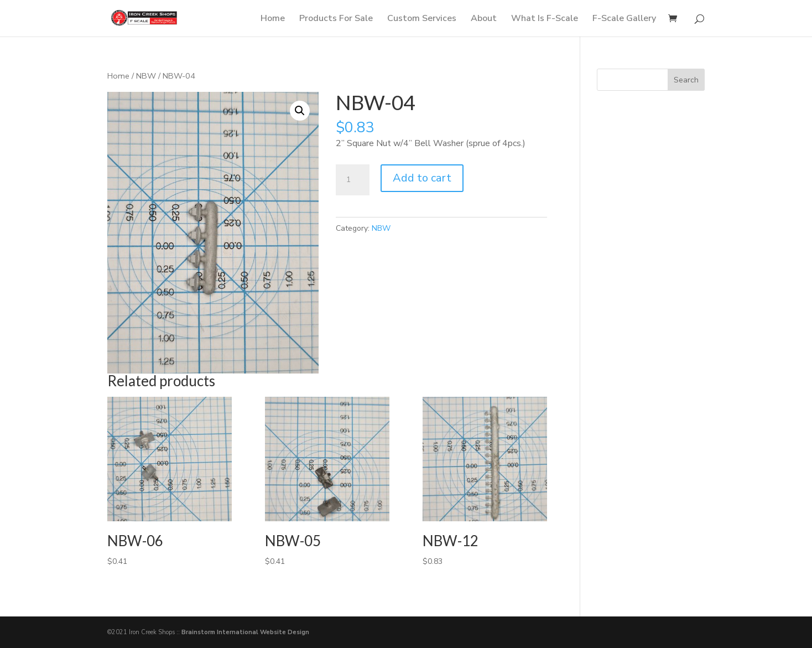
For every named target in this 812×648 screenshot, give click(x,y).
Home (273, 19)
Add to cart (422, 178)
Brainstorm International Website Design (245, 632)
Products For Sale (336, 19)
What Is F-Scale (545, 19)
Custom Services (422, 19)
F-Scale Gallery (624, 19)
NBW (146, 76)
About (484, 19)
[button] (300, 111)
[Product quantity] (352, 180)
